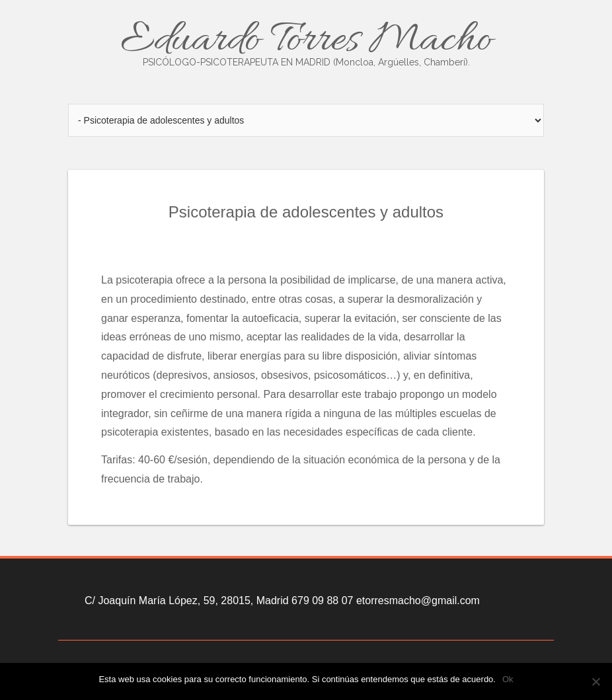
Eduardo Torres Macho (306, 41)
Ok (508, 679)
